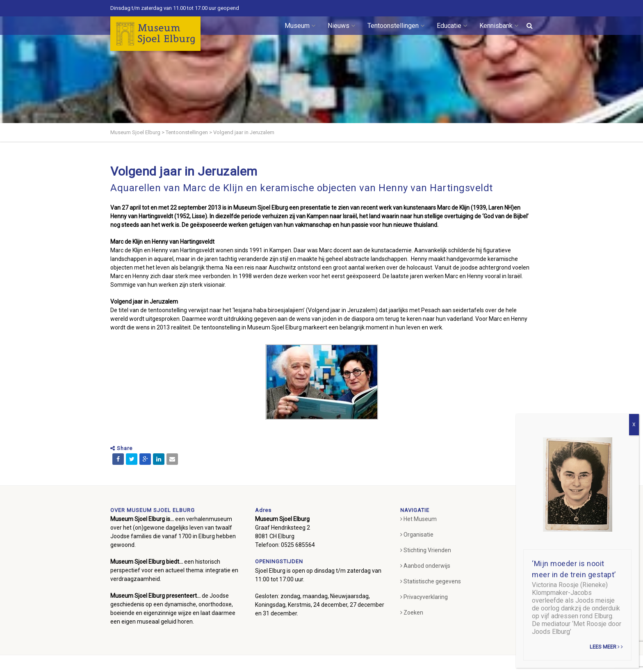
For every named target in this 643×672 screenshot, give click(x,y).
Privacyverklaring (424, 597)
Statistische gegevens (431, 581)
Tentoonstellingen (396, 26)
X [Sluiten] (634, 425)
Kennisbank (499, 26)
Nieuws (341, 26)
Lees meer (606, 647)
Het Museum (418, 519)
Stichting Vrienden (426, 550)
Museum (300, 26)
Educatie (452, 26)
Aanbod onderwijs (425, 566)
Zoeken (412, 613)
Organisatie (417, 535)
